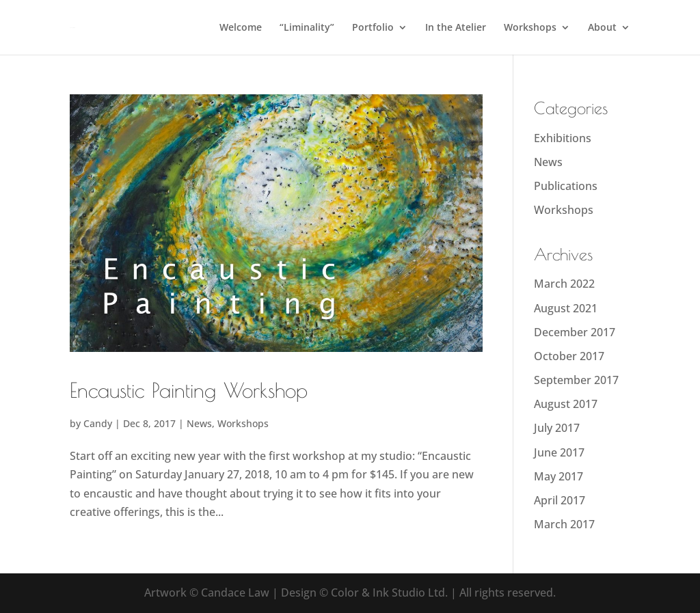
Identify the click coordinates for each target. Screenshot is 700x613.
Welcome (241, 28)
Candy (98, 423)
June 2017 (559, 452)
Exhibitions (563, 138)
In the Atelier (456, 28)
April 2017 (560, 500)
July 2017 (557, 428)
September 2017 (576, 380)
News (199, 423)
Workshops (530, 28)
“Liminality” (307, 28)
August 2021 (566, 308)
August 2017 (566, 404)
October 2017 (569, 356)
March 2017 (564, 524)
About (602, 28)
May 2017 (558, 476)
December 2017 (575, 332)
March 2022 (564, 284)
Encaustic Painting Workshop (189, 390)
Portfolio (373, 28)
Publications (566, 186)
